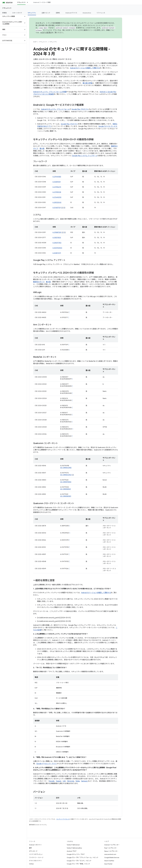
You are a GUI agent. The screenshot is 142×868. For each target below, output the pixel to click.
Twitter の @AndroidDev (74, 848)
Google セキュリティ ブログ (76, 854)
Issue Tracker (108, 864)
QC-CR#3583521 (66, 489)
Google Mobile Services (112, 857)
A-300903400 (57, 248)
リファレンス (101, 13)
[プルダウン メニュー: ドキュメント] (28, 2)
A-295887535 (57, 232)
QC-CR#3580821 (66, 496)
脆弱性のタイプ (39, 282)
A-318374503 (57, 238)
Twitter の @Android (73, 845)
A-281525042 (57, 202)
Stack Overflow (109, 861)
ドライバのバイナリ (35, 861)
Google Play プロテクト (80, 109)
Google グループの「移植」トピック (78, 864)
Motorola (71, 781)
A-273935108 (57, 192)
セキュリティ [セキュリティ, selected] (32, 13)
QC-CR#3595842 (66, 482)
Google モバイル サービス (108, 126)
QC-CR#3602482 (66, 468)
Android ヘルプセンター (112, 845)
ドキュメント (7, 8)
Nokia (78, 781)
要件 (31, 848)
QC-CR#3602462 (66, 475)
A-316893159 (57, 182)
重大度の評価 (87, 83)
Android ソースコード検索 (42, 2)
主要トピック (46, 13)
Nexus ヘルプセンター (111, 851)
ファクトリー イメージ (36, 857)
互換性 (58, 13)
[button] (12, 16)
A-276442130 (57, 197)
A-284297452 (57, 243)
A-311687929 (57, 208)
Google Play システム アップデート (85, 156)
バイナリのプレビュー (36, 854)
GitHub (31, 864)
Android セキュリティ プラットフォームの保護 (50, 92)
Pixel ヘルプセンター (111, 848)
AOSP (35, 42)
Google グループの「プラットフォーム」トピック (82, 857)
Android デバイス (71, 13)
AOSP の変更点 (46, 33)
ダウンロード (33, 851)
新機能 (5, 13)
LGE (64, 781)
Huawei (59, 781)
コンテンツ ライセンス (63, 819)
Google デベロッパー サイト (47, 764)
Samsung (84, 781)
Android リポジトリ (35, 845)
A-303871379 (57, 253)
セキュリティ (53, 42)
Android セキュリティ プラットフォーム (55, 109)
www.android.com (110, 854)
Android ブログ (72, 851)
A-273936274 (57, 187)
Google (52, 781)
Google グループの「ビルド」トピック (79, 861)
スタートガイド (17, 13)
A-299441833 (57, 177)
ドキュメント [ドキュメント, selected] (21, 2)
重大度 (42, 149)
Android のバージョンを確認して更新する (85, 68)
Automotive (87, 13)
